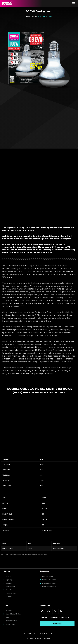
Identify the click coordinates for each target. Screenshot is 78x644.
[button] (58, 3)
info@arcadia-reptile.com (39, 638)
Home (28, 16)
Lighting (34, 16)
